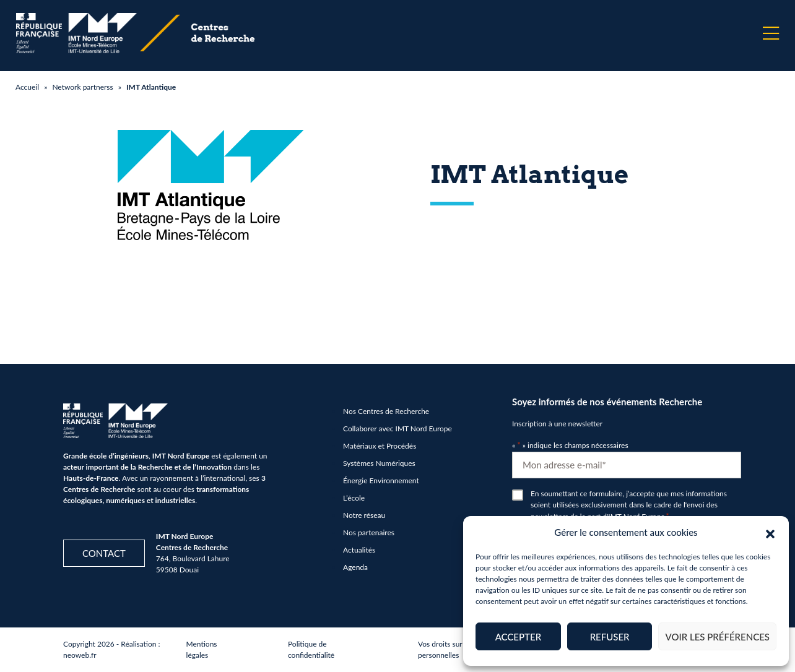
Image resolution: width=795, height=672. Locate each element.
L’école (354, 498)
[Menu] (771, 33)
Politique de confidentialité (311, 649)
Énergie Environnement (381, 480)
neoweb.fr (80, 655)
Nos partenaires (369, 532)
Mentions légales (202, 649)
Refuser (610, 637)
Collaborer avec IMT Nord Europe (397, 429)
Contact (104, 553)
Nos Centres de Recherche (386, 411)
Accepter (518, 637)
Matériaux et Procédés (380, 446)
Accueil (27, 87)
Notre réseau (364, 515)
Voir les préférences (717, 637)
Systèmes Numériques (379, 463)
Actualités (359, 550)
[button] (770, 532)
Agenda (355, 567)
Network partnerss (82, 87)
